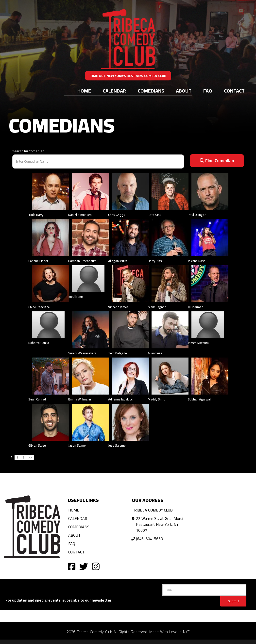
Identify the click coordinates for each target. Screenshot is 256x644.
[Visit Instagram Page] (96, 566)
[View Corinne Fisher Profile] (51, 237)
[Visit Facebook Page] (72, 566)
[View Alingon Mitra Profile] (130, 237)
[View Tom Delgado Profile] (130, 329)
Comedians (151, 91)
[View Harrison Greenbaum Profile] (90, 237)
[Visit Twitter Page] (84, 566)
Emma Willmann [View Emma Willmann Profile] (80, 399)
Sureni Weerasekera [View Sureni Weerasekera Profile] (82, 353)
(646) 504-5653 (149, 539)
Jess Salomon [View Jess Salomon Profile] (118, 445)
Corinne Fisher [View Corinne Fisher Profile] (38, 261)
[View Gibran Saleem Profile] (51, 422)
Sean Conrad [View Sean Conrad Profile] (37, 399)
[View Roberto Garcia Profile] (48, 325)
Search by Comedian (28, 151)
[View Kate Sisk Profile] (170, 191)
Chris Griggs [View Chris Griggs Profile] (117, 215)
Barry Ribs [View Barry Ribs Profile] (155, 261)
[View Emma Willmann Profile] (90, 376)
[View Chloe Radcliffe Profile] (51, 283)
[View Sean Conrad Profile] (51, 376)
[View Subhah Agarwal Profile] (210, 376)
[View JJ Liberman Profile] (210, 283)
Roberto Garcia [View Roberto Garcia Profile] (39, 343)
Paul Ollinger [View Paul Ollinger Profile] (197, 215)
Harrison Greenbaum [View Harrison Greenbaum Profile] (82, 261)
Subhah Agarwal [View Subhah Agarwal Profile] (199, 399)
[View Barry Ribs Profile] (170, 237)
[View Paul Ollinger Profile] (210, 191)
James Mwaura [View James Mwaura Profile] (198, 343)
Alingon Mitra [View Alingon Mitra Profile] (118, 261)
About (184, 91)
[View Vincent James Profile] (130, 283)
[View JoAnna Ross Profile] (210, 237)
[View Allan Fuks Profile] (170, 329)
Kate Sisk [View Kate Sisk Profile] (154, 215)
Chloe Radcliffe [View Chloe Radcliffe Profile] (39, 307)
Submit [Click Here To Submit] (233, 601)
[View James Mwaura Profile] (208, 325)
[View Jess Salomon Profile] (130, 422)
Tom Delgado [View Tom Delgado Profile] (118, 353)
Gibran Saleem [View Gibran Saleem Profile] (38, 445)
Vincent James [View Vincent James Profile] (118, 307)
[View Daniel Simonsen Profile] (90, 191)
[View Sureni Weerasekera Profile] (90, 329)
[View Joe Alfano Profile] (88, 279)
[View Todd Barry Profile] (51, 191)
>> (30, 457)
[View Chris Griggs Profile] (130, 191)
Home (84, 91)
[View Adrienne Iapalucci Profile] (130, 376)
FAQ (208, 91)
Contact (234, 91)
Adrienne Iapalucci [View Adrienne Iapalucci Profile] (121, 399)
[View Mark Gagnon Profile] (170, 283)
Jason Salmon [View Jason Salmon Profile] (78, 445)
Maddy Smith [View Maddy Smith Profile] (157, 399)
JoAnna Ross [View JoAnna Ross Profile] (197, 261)
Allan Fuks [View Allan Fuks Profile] (155, 353)
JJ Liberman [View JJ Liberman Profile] (196, 307)
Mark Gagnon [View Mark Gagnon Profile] (157, 307)
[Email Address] (204, 590)
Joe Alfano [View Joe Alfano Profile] (76, 297)
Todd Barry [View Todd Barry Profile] (36, 215)
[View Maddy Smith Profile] (170, 376)
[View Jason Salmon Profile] (90, 422)
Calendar (114, 91)
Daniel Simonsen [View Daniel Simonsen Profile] (80, 215)
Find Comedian (217, 161)
